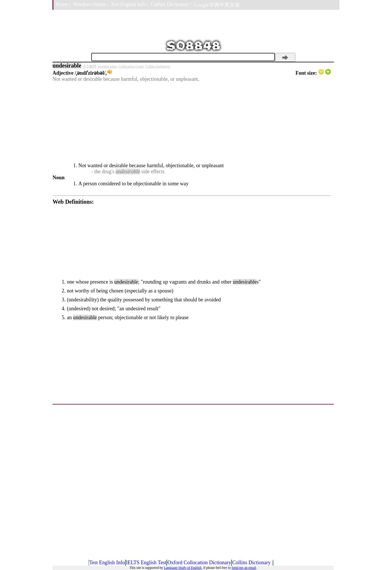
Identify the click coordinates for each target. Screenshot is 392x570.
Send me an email (244, 568)
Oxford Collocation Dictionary (199, 563)
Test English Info (107, 563)
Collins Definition (158, 66)
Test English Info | (129, 4)
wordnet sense (107, 66)
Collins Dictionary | (171, 4)
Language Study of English (183, 568)
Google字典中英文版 (217, 5)
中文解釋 (90, 66)
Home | (63, 4)
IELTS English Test (146, 563)
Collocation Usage (131, 66)
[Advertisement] (192, 122)
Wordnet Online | (91, 4)
